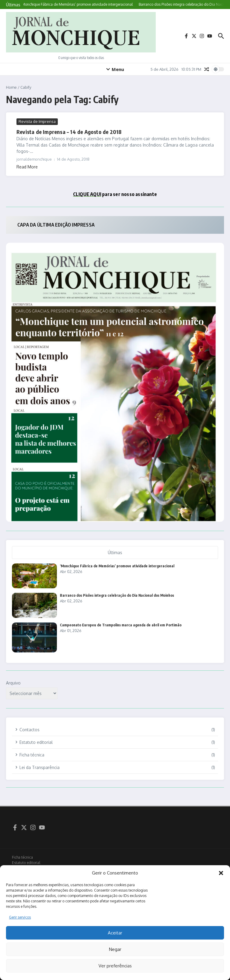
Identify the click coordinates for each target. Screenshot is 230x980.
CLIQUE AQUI (87, 194)
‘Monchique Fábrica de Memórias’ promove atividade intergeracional (117, 566)
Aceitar (115, 933)
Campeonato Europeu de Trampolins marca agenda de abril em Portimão (121, 625)
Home (11, 87)
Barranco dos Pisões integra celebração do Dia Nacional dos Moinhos (117, 595)
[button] (221, 873)
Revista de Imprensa (37, 121)
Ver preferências (115, 966)
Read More (27, 167)
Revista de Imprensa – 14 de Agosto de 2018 (69, 132)
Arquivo (13, 683)
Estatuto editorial (26, 863)
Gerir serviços (20, 917)
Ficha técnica (22, 857)
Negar (115, 949)
